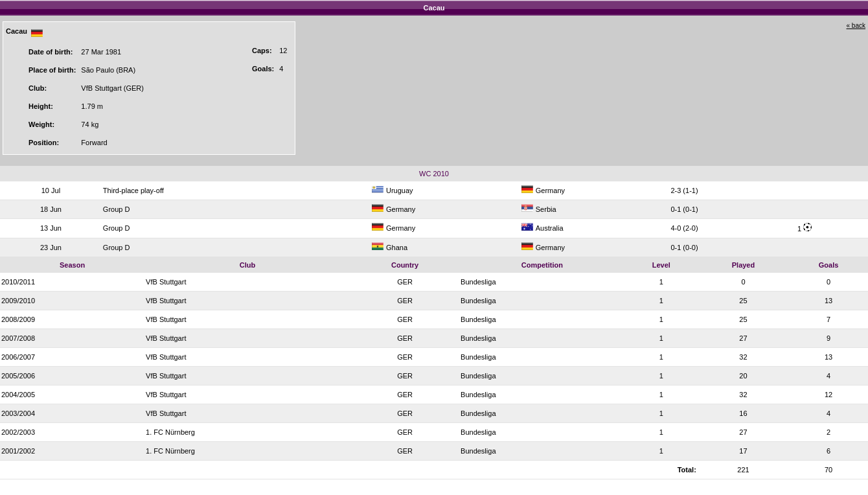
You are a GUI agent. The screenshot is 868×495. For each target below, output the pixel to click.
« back (856, 26)
